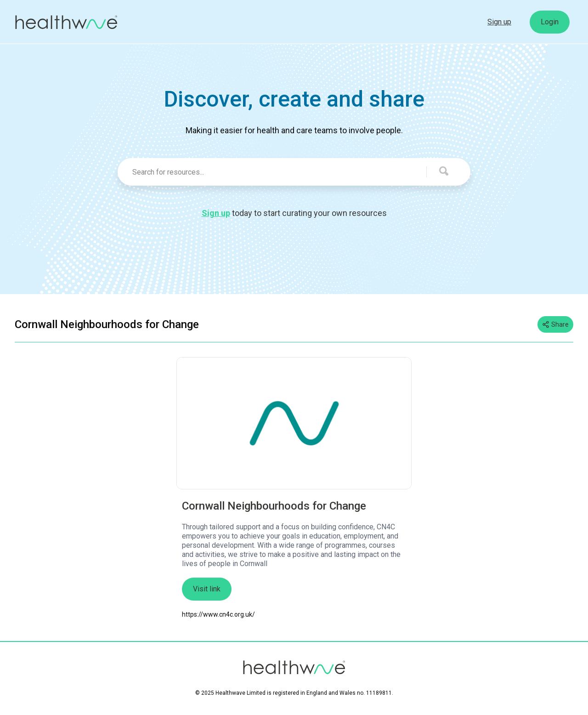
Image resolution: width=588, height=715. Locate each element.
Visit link (207, 589)
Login (550, 22)
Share (555, 324)
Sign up (499, 22)
